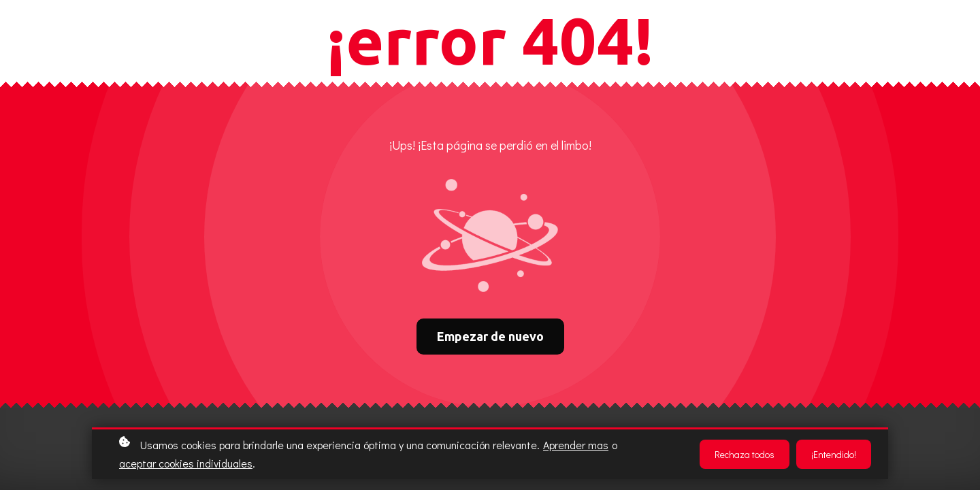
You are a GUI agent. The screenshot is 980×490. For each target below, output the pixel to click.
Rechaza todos (745, 454)
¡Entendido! (834, 454)
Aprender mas (576, 445)
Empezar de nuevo (490, 336)
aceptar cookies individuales (186, 463)
